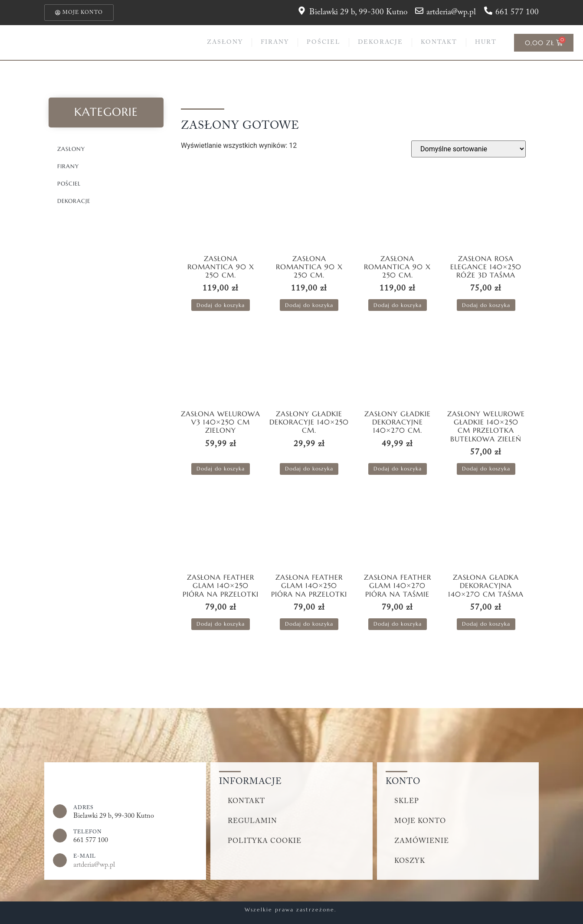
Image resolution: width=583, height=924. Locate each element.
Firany (275, 42)
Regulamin (252, 821)
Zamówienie (422, 841)
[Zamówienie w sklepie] (468, 149)
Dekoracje (380, 42)
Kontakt (439, 42)
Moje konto (420, 821)
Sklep (407, 801)
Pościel (323, 42)
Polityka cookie (265, 841)
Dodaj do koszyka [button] (221, 305)
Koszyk (410, 861)
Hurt (486, 42)
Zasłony (225, 42)
